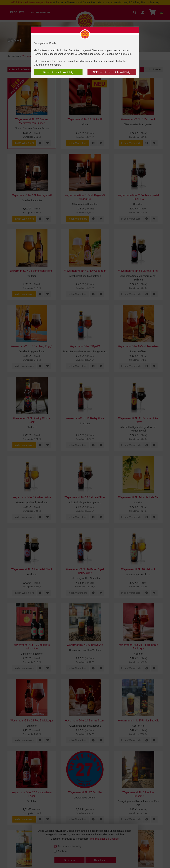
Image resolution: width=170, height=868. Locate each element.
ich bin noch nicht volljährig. (112, 72)
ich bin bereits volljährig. (58, 72)
